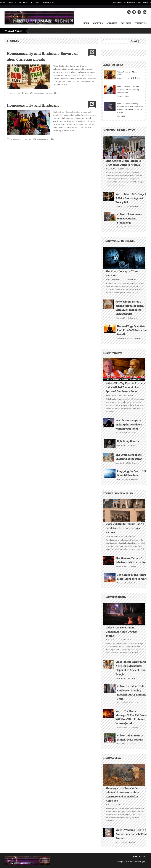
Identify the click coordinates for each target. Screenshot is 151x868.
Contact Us (48, 2)
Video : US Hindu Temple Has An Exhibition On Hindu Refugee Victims (125, 528)
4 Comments (132, 445)
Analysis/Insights (39, 93)
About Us (12, 2)
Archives (49, 93)
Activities (24, 2)
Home (2, 2)
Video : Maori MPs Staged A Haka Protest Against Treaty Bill (131, 198)
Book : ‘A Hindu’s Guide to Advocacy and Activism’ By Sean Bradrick (128, 89)
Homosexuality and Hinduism (33, 105)
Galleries (36, 2)
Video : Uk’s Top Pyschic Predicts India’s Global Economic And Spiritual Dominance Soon (125, 387)
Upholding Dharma (128, 441)
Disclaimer (139, 857)
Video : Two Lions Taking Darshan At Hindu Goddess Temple (122, 632)
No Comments (130, 169)
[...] (69, 84)
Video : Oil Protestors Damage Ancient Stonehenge (130, 218)
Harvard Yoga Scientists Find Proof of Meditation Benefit (132, 330)
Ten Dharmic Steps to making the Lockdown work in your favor (129, 424)
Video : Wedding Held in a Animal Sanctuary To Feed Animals (131, 834)
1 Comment (132, 566)
